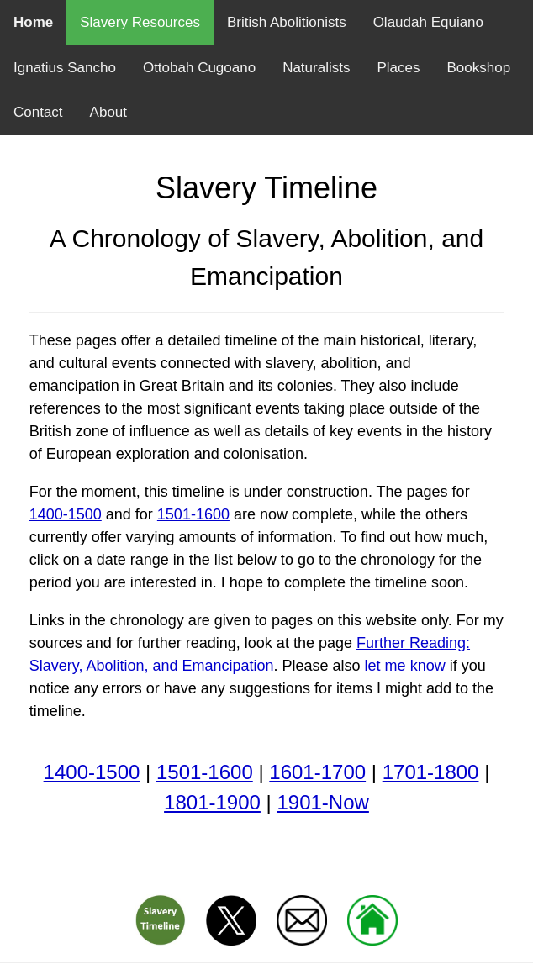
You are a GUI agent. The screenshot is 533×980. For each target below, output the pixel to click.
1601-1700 (317, 772)
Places (398, 68)
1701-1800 (431, 772)
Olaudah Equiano (428, 22)
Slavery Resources (140, 22)
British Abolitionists (287, 22)
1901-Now (322, 802)
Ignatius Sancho (65, 68)
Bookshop (478, 68)
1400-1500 (66, 514)
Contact (38, 112)
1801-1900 (212, 802)
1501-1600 (193, 514)
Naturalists (316, 68)
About (108, 112)
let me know (405, 666)
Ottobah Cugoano (199, 68)
